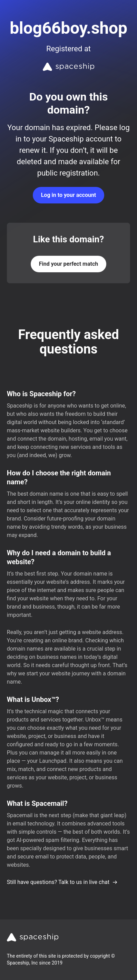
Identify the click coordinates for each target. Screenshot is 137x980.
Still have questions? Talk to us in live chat (62, 882)
